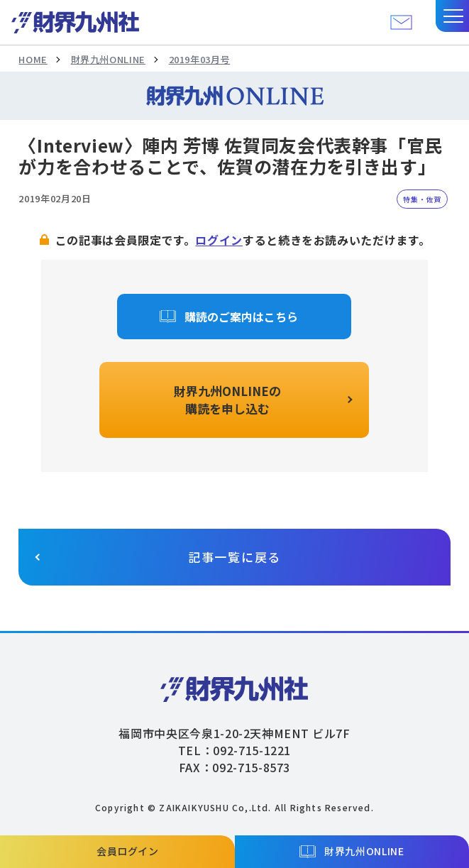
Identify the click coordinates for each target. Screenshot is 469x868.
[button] (452, 16)
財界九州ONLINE (108, 59)
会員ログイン (128, 851)
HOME (33, 59)
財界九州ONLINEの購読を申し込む (227, 400)
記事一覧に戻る (235, 557)
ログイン (219, 240)
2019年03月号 (200, 59)
